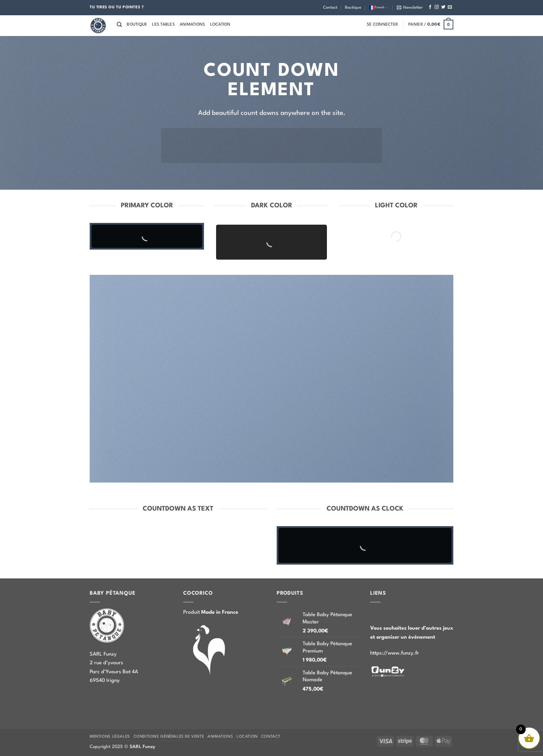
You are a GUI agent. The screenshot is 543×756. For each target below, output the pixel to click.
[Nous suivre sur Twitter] (443, 7)
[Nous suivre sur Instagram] (437, 7)
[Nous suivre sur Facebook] (430, 7)
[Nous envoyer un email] (450, 7)
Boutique (353, 8)
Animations (193, 25)
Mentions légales (110, 737)
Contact (330, 8)
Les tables (163, 25)
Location (220, 25)
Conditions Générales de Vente (169, 737)
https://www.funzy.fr (395, 653)
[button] (410, 8)
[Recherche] (119, 25)
